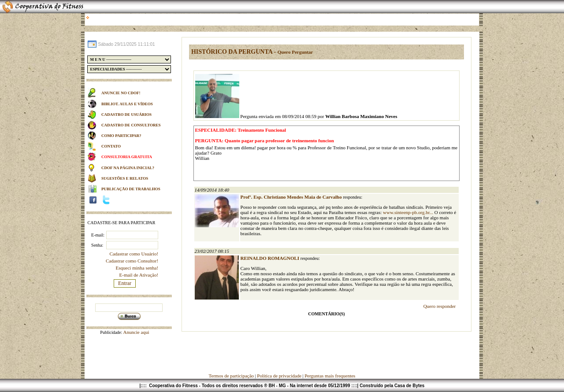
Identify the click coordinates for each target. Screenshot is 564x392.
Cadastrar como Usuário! (134, 254)
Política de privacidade (279, 376)
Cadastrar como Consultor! (132, 261)
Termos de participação (232, 376)
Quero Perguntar (295, 52)
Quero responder (440, 306)
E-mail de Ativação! (139, 275)
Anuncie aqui (135, 332)
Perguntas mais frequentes (330, 376)
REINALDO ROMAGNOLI (271, 258)
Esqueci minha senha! (137, 268)
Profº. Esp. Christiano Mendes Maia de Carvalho (292, 197)
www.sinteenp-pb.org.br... (408, 212)
